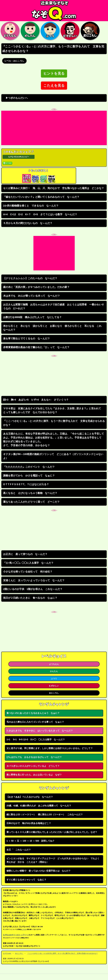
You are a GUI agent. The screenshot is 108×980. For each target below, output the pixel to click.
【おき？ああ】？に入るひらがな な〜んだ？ (30, 797)
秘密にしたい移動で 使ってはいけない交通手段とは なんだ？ (39, 871)
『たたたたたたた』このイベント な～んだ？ (29, 467)
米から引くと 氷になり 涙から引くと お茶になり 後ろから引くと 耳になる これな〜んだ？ (52, 328)
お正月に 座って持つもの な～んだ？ (25, 554)
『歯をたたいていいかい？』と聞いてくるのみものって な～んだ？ (41, 197)
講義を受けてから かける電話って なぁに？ (29, 476)
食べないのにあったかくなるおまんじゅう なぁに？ (33, 713)
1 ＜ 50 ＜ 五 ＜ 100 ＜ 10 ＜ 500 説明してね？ (31, 841)
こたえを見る (54, 86)
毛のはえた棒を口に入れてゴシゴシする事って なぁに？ (35, 722)
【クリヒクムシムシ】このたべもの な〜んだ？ (30, 278)
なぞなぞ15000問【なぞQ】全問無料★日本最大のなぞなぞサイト (54, 11)
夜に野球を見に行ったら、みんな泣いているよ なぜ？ (34, 775)
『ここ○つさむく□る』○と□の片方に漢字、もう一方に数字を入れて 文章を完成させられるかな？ (54, 423)
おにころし (54, 693)
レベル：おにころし (14, 61)
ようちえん (54, 664)
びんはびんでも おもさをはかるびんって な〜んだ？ (34, 757)
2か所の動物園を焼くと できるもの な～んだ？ (31, 206)
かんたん (54, 671)
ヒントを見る (54, 73)
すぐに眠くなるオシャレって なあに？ (26, 880)
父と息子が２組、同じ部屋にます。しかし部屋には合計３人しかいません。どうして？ (50, 748)
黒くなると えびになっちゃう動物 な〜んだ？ (30, 493)
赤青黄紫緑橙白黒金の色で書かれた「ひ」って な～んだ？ (36, 347)
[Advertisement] (54, 128)
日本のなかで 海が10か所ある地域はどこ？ (29, 823)
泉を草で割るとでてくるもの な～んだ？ (27, 338)
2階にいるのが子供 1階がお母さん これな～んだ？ (33, 589)
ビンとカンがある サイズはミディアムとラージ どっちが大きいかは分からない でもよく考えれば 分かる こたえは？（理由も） (53, 860)
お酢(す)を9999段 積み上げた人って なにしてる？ (32, 317)
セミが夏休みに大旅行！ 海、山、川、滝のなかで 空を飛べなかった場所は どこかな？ (54, 188)
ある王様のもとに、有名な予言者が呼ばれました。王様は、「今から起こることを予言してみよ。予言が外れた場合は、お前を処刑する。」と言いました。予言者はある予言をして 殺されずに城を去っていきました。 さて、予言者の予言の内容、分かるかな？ (54, 440)
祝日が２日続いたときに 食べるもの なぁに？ (30, 598)
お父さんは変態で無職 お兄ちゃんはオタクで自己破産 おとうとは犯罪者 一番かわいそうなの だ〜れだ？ (54, 306)
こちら (24, 929)
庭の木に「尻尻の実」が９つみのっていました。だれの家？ (36, 287)
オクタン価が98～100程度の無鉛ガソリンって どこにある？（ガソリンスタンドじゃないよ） (53, 456)
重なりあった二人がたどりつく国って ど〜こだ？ (31, 502)
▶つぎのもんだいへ (15, 98)
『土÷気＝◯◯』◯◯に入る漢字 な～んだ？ (28, 563)
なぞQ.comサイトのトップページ (16, 935)
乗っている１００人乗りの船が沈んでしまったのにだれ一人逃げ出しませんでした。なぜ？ (52, 832)
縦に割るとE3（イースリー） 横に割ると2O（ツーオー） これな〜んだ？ (45, 815)
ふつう (54, 678)
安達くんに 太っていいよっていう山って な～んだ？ (34, 580)
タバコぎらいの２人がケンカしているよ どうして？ (33, 766)
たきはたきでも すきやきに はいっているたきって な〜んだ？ (40, 731)
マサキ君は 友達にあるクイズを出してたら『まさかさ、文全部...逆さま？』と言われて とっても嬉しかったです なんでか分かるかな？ (53, 410)
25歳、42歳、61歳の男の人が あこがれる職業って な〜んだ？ (39, 806)
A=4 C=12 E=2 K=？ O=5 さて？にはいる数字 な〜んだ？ (40, 214)
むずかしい (54, 686)
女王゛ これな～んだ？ (19, 850)
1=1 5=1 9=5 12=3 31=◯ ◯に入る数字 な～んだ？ (36, 740)
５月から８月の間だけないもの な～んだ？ (28, 223)
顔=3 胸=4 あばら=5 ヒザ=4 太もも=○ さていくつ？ (36, 400)
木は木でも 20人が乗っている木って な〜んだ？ (32, 296)
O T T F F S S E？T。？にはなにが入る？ (26, 484)
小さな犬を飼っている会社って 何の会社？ (28, 572)
